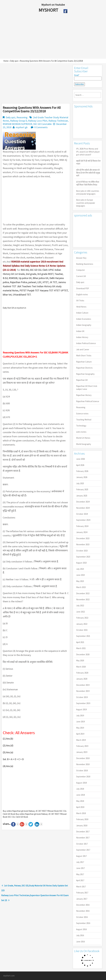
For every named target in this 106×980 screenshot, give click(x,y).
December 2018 (83, 758)
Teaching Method (84, 420)
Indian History (82, 337)
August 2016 (81, 929)
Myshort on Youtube (53, 5)
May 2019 (80, 728)
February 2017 (82, 893)
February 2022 (82, 618)
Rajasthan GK (82, 380)
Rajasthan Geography (85, 374)
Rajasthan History (84, 395)
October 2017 (82, 844)
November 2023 (83, 544)
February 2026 (82, 471)
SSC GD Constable (42, 124)
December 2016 (83, 905)
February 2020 (82, 673)
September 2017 (83, 850)
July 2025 (80, 483)
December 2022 (83, 593)
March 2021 (81, 648)
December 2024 (83, 502)
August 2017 (81, 856)
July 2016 (80, 935)
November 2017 (83, 838)
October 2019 (82, 697)
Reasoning (22, 117)
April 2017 (80, 880)
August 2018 (81, 783)
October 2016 (82, 917)
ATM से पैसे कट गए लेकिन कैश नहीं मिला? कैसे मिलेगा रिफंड (88, 183)
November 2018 (83, 764)
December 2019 (83, 685)
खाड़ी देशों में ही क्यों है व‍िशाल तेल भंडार (88, 162)
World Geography (84, 444)
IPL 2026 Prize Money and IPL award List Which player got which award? (88, 152)
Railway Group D (19, 121)
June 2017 (80, 868)
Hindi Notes (81, 307)
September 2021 (83, 636)
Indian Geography (84, 325)
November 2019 (83, 691)
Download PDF (83, 288)
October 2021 (82, 630)
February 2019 (82, 746)
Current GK (81, 276)
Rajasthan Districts (84, 368)
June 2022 (80, 612)
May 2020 (80, 661)
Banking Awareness (85, 264)
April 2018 (80, 807)
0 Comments (41, 127)
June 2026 (80, 459)
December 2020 (83, 654)
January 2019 (82, 752)
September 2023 (83, 557)
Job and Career (83, 349)
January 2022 (82, 624)
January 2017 (82, 899)
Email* (88, 77)
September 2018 (83, 777)
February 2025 (82, 489)
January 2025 (82, 496)
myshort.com (9, 976)
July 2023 (80, 569)
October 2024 (82, 514)
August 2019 (81, 709)
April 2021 (80, 642)
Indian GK (80, 331)
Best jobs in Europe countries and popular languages (86, 203)
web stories (81, 432)
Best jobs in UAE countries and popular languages (88, 192)
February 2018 (82, 819)
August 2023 (81, 563)
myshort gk (22, 127)
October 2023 (82, 551)
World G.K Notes (83, 438)
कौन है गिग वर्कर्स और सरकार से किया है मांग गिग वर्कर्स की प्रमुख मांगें (88, 173)
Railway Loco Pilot (38, 121)
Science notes (82, 414)
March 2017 (81, 887)
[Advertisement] (47, 37)
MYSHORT (49, 10)
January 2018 (82, 826)
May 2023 (80, 581)
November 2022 (83, 599)
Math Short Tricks (84, 356)
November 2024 (83, 508)
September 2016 (83, 923)
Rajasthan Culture (84, 362)
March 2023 (81, 587)
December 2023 (83, 538)
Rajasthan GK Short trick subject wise (87, 387)
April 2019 (80, 734)
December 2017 (83, 832)
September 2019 (83, 703)
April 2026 (80, 465)
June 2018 (80, 795)
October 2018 (82, 771)
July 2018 (80, 789)
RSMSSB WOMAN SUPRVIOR (17, 124)
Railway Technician (58, 121)
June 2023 (80, 575)
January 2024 (82, 532)
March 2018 (81, 813)
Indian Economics (84, 319)
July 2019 (80, 716)
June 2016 (80, 942)
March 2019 (81, 740)
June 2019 (80, 722)
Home (6, 61)
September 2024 (83, 520)
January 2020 (82, 679)
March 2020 (81, 667)
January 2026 (82, 477)
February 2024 (82, 526)
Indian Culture (82, 313)
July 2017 (80, 862)
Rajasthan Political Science (88, 401)
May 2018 (80, 801)
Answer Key (81, 258)
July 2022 (80, 606)
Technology (81, 426)
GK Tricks (80, 301)
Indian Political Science (86, 343)
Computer (81, 270)
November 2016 (83, 911)
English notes (82, 294)
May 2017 (80, 874)
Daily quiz (14, 61)
